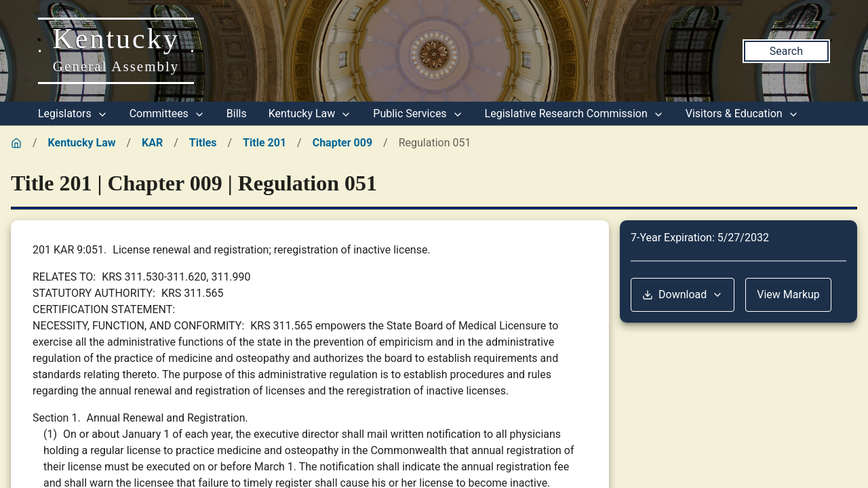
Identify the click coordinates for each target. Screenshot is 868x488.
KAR (152, 143)
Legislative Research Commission (574, 114)
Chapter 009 (342, 143)
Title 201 (264, 143)
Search (786, 51)
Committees (167, 114)
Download (683, 294)
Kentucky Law (310, 114)
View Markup (788, 294)
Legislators (73, 114)
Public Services (418, 114)
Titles (203, 143)
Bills (237, 114)
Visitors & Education (742, 114)
